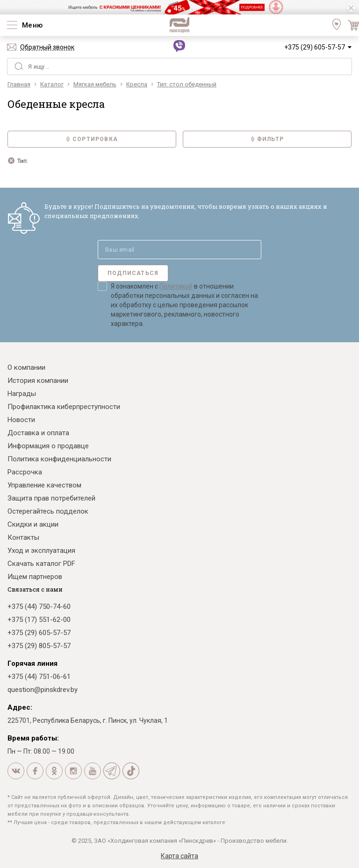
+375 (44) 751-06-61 (39, 677)
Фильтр (267, 139)
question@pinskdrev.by (43, 690)
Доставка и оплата (38, 433)
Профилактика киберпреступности (64, 407)
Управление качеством (44, 485)
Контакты (23, 537)
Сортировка (92, 139)
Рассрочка (25, 472)
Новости (21, 420)
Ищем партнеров (35, 577)
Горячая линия (32, 663)
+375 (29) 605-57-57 (315, 47)
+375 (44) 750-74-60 (39, 607)
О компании (26, 367)
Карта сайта (179, 856)
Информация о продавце (48, 446)
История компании (38, 381)
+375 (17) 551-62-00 (39, 620)
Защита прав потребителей (51, 498)
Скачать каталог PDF (41, 564)
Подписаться (133, 273)
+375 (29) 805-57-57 (39, 646)
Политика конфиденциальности (59, 459)
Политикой (176, 286)
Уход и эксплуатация (41, 550)
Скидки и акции (33, 524)
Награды (22, 394)
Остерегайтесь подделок (48, 511)
